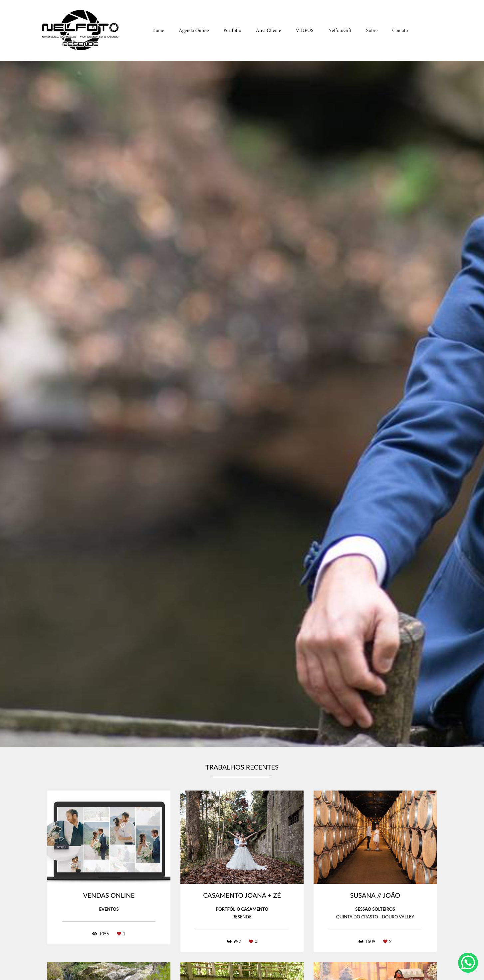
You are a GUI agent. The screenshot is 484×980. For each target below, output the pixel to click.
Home (158, 30)
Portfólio (232, 30)
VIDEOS (305, 30)
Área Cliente (269, 30)
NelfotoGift (340, 30)
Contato (400, 30)
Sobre (372, 30)
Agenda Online (194, 30)
